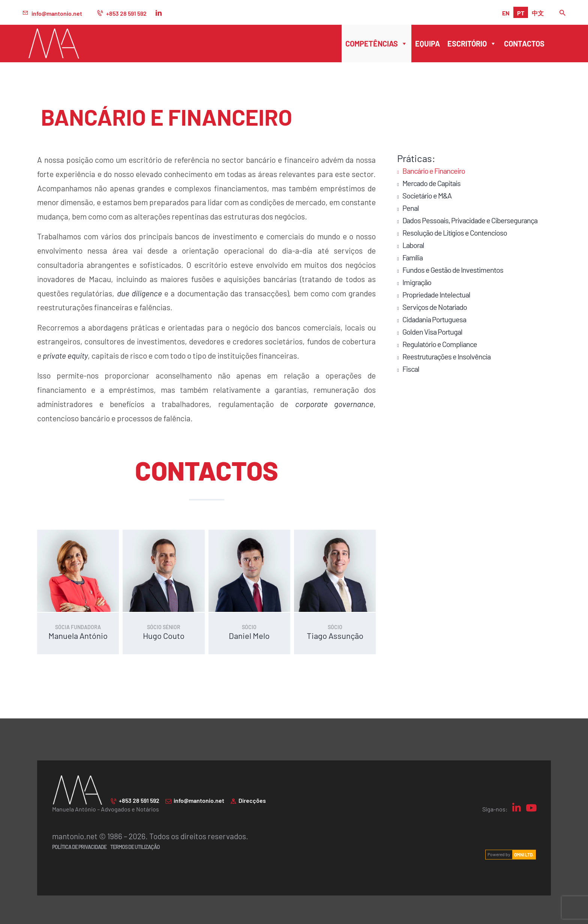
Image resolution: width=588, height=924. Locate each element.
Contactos (524, 43)
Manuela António (78, 635)
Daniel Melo (249, 635)
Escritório (472, 44)
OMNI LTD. (524, 853)
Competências (376, 44)
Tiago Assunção (335, 635)
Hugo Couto (164, 635)
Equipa (427, 43)
